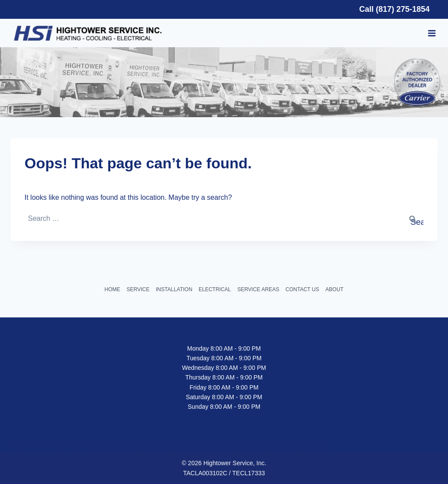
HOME (112, 289)
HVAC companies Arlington (242, 448)
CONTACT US (303, 289)
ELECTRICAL (215, 289)
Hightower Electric (185, 448)
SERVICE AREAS (258, 289)
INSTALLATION (174, 289)
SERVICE (138, 289)
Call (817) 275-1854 (394, 9)
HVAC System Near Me (304, 448)
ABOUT (334, 289)
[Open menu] (432, 33)
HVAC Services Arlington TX (126, 448)
